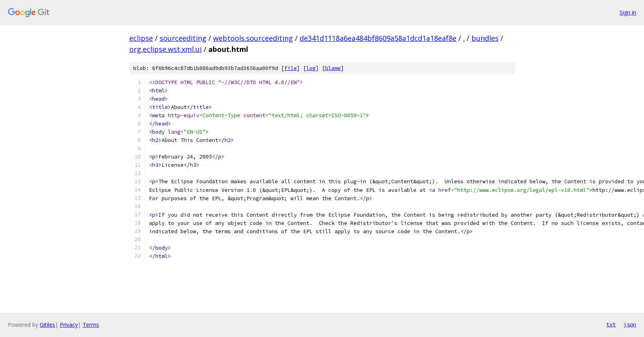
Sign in (628, 12)
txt (611, 324)
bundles (485, 38)
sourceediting (183, 38)
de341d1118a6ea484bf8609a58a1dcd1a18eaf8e (378, 38)
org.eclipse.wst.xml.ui (166, 49)
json (630, 324)
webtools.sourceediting (253, 38)
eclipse (141, 38)
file (291, 68)
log (311, 68)
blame (333, 68)
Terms (91, 325)
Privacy (69, 325)
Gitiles (47, 325)
